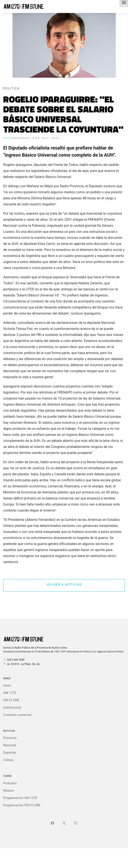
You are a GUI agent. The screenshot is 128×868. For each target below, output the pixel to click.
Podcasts (10, 783)
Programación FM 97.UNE (22, 805)
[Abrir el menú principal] (124, 3)
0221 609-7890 (14, 660)
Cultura (8, 760)
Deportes (10, 753)
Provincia (10, 738)
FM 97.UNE (11, 700)
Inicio (7, 685)
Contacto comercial (17, 715)
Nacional (10, 745)
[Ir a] (76, 823)
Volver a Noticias (64, 584)
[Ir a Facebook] (52, 823)
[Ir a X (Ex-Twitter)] (64, 823)
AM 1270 (10, 693)
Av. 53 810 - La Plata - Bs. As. (22, 664)
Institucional (12, 707)
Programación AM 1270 (20, 798)
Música (8, 791)
